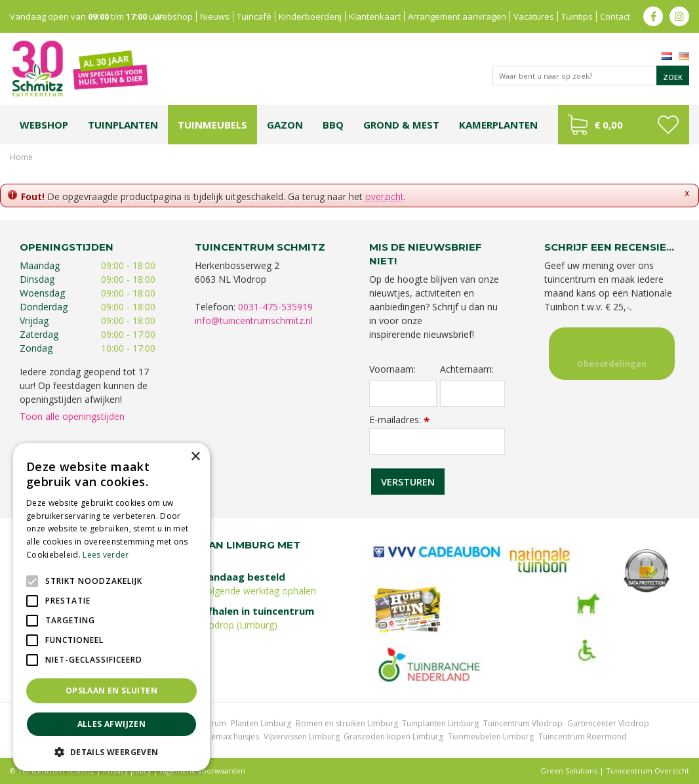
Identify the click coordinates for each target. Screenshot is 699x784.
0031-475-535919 (275, 307)
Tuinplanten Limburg (440, 723)
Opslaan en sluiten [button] (111, 691)
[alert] (111, 607)
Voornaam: (392, 369)
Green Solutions (569, 771)
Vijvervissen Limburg (302, 736)
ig (679, 16)
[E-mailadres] (437, 442)
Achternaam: (467, 369)
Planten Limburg (261, 723)
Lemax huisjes (233, 736)
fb (653, 16)
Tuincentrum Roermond (583, 736)
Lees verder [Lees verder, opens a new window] (106, 555)
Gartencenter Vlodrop (608, 723)
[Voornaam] (403, 394)
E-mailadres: (399, 420)
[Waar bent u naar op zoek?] (591, 75)
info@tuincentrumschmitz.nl (254, 320)
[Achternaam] (472, 394)
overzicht (385, 196)
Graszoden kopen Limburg (393, 736)
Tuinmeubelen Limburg (491, 736)
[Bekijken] (624, 125)
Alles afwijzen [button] (112, 724)
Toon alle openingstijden (72, 416)
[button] (111, 752)
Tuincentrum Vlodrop (523, 723)
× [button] (195, 457)
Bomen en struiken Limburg (347, 723)
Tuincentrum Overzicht (648, 771)
